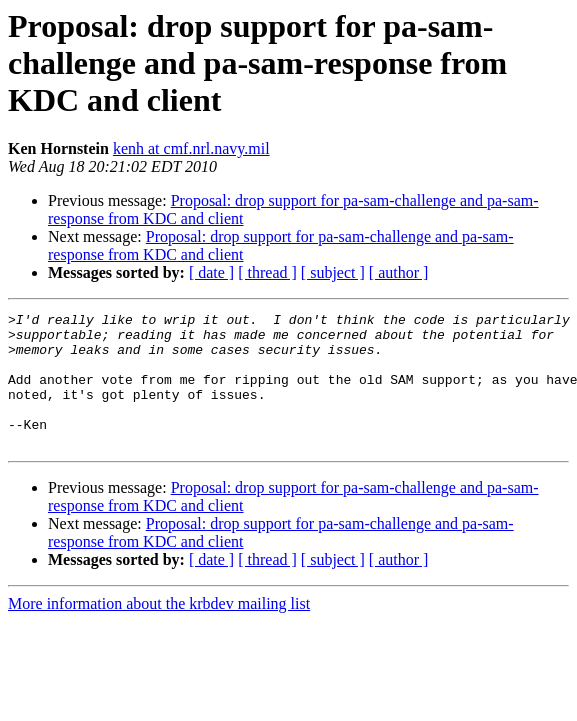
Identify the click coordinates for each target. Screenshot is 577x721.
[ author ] (399, 272)
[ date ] (211, 272)
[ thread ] (267, 272)
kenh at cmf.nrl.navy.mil (191, 148)
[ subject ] (333, 272)
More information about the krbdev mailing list (159, 630)
